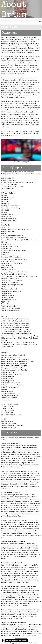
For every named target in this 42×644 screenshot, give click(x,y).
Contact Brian (33, 643)
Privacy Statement (21, 643)
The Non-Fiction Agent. (29, 635)
